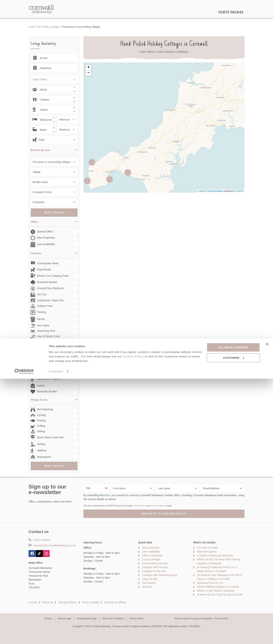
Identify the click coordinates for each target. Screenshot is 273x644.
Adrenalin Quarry (207, 552)
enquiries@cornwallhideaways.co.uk (55, 545)
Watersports (44, 457)
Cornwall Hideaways (42, 9)
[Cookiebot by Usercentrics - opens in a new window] (24, 637)
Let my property (203, 12)
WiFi (40, 342)
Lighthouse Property (49, 379)
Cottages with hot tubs (155, 567)
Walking (42, 450)
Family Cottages (46, 359)
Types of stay (150, 579)
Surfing (41, 444)
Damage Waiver (68, 602)
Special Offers (45, 232)
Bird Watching (45, 409)
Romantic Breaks (47, 391)
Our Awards (149, 583)
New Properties (46, 238)
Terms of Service (158, 506)
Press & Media (91, 602)
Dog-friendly (44, 269)
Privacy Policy (139, 506)
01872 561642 (231, 12)
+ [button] (89, 68)
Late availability (151, 552)
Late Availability (46, 244)
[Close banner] (267, 609)
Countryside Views (48, 263)
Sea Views (43, 325)
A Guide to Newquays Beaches (215, 555)
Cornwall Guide (173, 12)
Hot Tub (42, 294)
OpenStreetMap (215, 191)
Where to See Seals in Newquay (216, 591)
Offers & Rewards (141, 12)
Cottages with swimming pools (160, 575)
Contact (33, 602)
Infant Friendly (45, 365)
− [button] (89, 73)
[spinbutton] (54, 89)
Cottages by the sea (154, 571)
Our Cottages (87, 12)
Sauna (41, 319)
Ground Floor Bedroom (50, 288)
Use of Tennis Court (49, 336)
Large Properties (47, 372)
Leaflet (201, 191)
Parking (41, 312)
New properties (151, 548)
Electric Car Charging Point (53, 276)
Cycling (41, 415)
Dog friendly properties (155, 563)
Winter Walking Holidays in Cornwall (218, 587)
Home (64, 12)
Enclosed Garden (47, 282)
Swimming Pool (46, 331)
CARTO (240, 191)
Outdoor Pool (45, 306)
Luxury (41, 386)
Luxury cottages (151, 559)
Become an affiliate (115, 602)
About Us (48, 602)
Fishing (41, 420)
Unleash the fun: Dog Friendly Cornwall (220, 595)
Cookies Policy (133, 622)
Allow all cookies (233, 613)
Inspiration (112, 12)
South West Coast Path (50, 437)
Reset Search (54, 213)
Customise (56, 637)
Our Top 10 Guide (207, 548)
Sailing (41, 431)
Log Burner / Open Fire (50, 300)
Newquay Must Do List (210, 583)
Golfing (41, 426)
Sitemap (147, 587)
